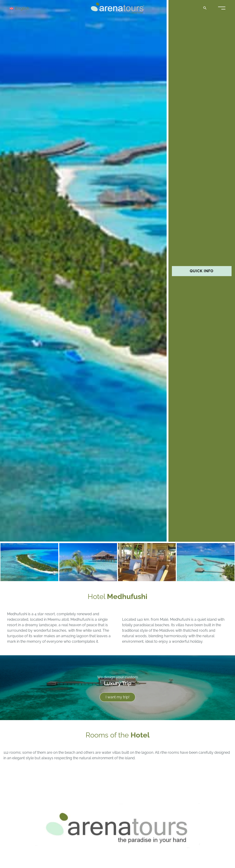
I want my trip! (117, 697)
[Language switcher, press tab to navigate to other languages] (26, 8)
